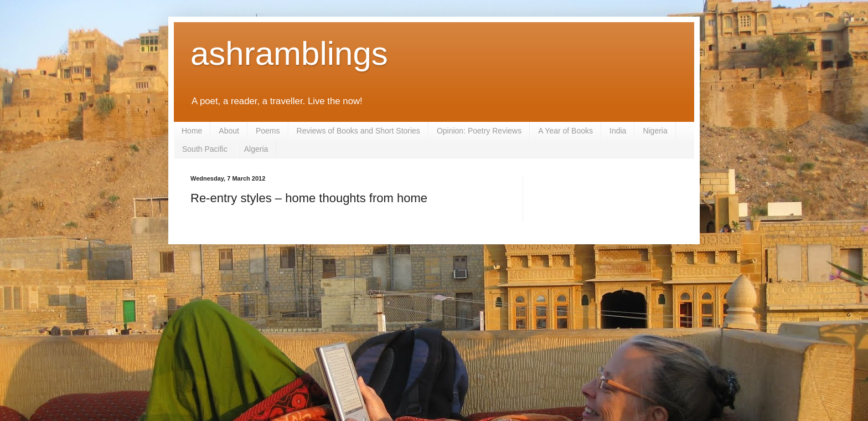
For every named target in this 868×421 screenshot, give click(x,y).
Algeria (256, 149)
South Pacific (205, 149)
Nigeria (655, 131)
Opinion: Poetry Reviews (479, 131)
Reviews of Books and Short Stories (358, 131)
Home (192, 131)
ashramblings (289, 53)
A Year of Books (565, 131)
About (229, 131)
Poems (268, 131)
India (618, 131)
